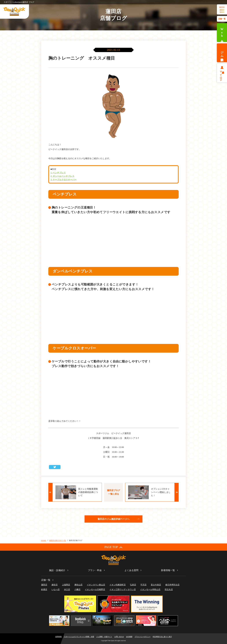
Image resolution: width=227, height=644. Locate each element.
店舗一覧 (222, 19)
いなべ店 (56, 590)
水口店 (67, 590)
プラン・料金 (95, 570)
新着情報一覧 (168, 570)
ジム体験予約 (222, 53)
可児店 (143, 585)
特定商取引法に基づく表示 (162, 637)
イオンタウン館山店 (96, 585)
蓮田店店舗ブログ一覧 (58, 540)
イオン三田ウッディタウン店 (123, 590)
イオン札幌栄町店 (118, 585)
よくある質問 (131, 570)
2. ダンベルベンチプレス (62, 176)
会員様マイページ (222, 75)
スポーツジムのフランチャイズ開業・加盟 (79, 637)
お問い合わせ (119, 637)
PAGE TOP (113, 547)
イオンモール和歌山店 (150, 590)
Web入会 (222, 33)
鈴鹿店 (44, 590)
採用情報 (58, 637)
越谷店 (55, 585)
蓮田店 (44, 585)
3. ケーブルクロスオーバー (64, 180)
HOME (44, 540)
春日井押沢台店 (172, 585)
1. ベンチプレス (58, 173)
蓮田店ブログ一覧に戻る (113, 492)
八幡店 (77, 590)
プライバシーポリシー (143, 637)
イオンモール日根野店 (95, 590)
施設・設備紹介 (57, 570)
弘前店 (133, 585)
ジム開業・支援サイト (104, 637)
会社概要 (129, 637)
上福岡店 (66, 585)
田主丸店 (169, 590)
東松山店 (78, 585)
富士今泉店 (156, 585)
